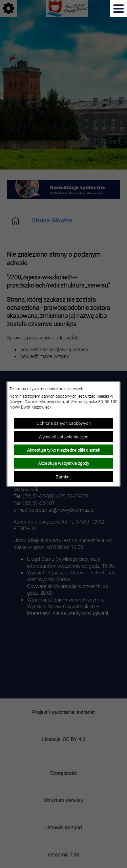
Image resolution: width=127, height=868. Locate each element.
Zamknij (64, 477)
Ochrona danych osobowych (64, 423)
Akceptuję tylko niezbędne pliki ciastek (63, 450)
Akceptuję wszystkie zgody (63, 463)
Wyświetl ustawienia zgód (63, 437)
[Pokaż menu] (119, 8)
